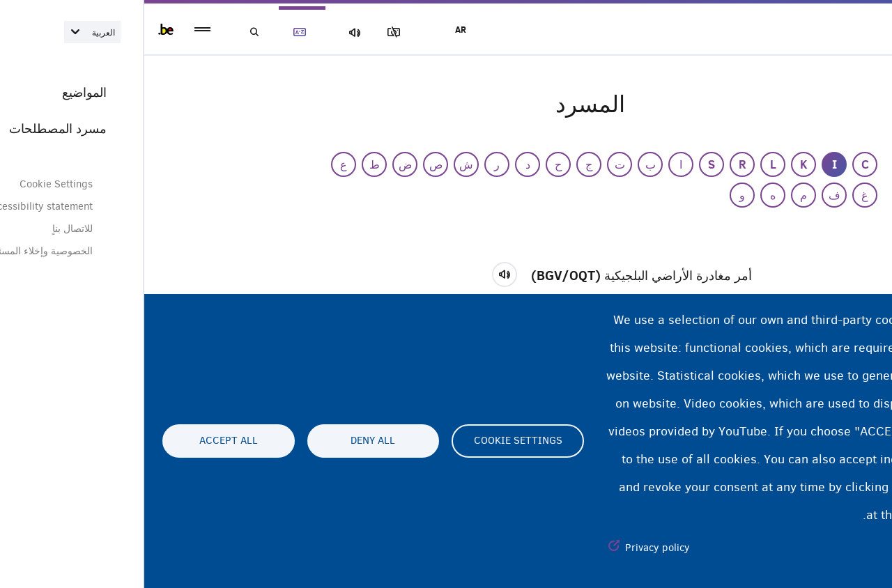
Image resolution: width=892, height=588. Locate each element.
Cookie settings (374, 441)
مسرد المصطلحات (160, 32)
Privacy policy (513, 548)
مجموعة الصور (257, 32)
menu (58, 30)
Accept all (84, 441)
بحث (111, 32)
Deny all (229, 441)
